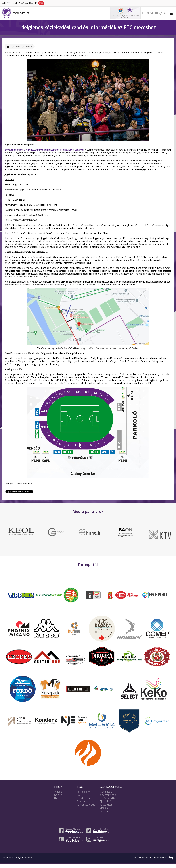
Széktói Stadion (85, 802)
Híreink (29, 46)
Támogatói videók (87, 808)
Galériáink (105, 815)
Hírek (18, 46)
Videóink (104, 812)
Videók (58, 795)
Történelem (83, 795)
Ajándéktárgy (107, 805)
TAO (79, 799)
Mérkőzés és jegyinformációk (108, 797)
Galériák (59, 799)
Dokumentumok (86, 805)
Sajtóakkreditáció (109, 802)
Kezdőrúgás (106, 808)
